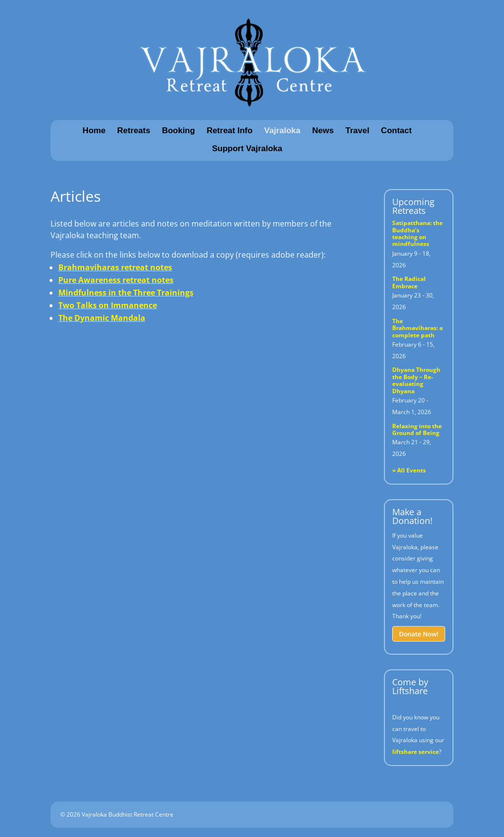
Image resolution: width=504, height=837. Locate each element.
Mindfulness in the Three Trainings (126, 293)
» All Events (409, 470)
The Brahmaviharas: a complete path (417, 328)
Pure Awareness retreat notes (116, 280)
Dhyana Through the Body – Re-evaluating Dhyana (416, 380)
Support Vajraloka (247, 148)
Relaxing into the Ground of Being (417, 429)
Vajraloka (283, 131)
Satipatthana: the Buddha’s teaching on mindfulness (417, 233)
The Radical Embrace (409, 282)
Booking (178, 131)
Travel (357, 131)
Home (94, 131)
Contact (396, 131)
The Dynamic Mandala (102, 318)
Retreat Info (229, 131)
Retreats (134, 131)
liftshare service (416, 752)
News (323, 131)
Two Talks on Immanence (108, 305)
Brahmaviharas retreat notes (115, 267)
